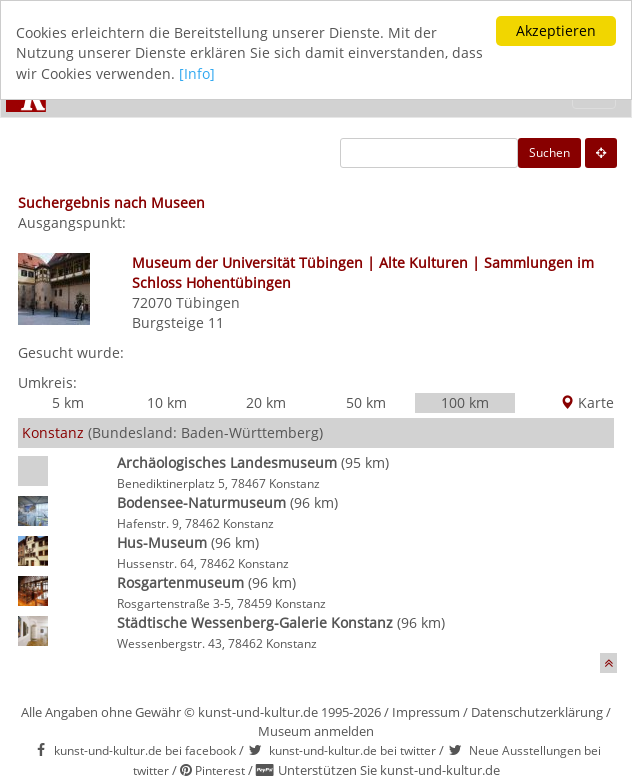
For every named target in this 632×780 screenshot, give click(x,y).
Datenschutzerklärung (537, 712)
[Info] (197, 73)
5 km (68, 402)
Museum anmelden (316, 731)
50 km (366, 402)
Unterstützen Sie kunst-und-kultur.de (389, 770)
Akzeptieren (556, 30)
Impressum (426, 712)
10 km (167, 402)
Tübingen (208, 302)
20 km (266, 402)
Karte (587, 402)
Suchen (549, 152)
